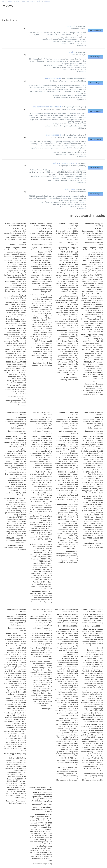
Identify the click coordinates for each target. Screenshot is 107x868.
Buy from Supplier (95, 31)
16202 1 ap (70, 189)
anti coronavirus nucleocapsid (47, 107)
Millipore (82, 163)
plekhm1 (71, 26)
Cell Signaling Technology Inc (74, 79)
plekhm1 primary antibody (65, 163)
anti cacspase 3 (54, 135)
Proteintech (81, 26)
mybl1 (72, 52)
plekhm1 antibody (52, 78)
